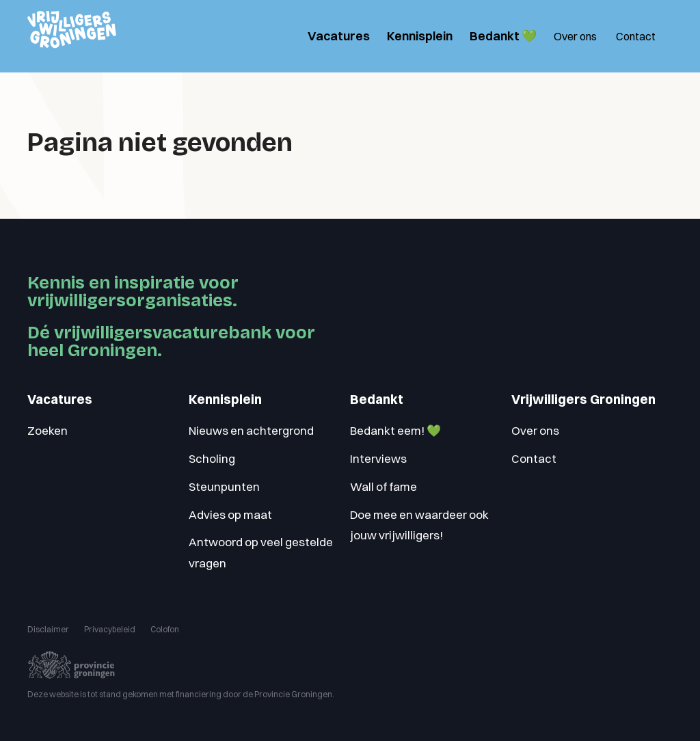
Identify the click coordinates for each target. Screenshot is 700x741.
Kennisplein (420, 36)
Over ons (575, 36)
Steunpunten (224, 486)
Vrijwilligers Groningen (583, 400)
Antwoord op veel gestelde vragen (261, 552)
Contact (636, 36)
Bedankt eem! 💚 (395, 430)
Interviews (378, 458)
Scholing (212, 458)
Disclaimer (48, 629)
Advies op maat (230, 514)
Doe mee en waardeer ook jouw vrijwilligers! (419, 525)
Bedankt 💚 (503, 36)
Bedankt (377, 400)
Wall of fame (383, 486)
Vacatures (339, 36)
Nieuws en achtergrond (251, 430)
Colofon (165, 629)
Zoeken (48, 430)
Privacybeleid (110, 629)
